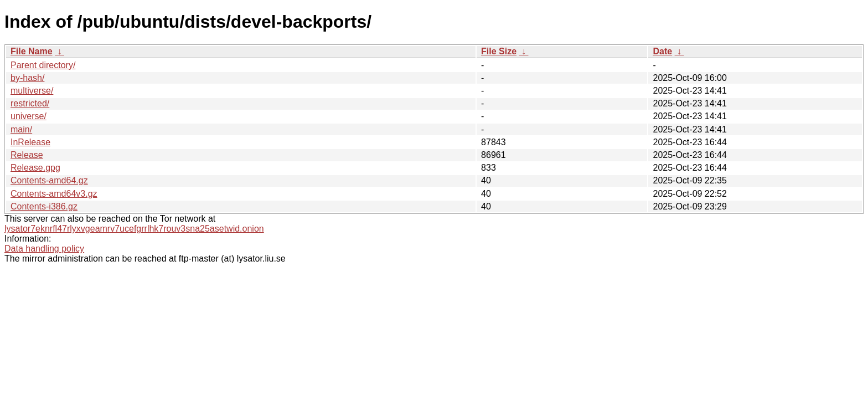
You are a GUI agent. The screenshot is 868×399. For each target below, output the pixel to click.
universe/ (29, 116)
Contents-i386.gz (44, 206)
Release (27, 155)
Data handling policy (44, 249)
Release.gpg (35, 168)
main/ (21, 129)
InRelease (30, 142)
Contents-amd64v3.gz (54, 194)
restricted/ (30, 103)
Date (662, 51)
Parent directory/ (43, 65)
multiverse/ (32, 91)
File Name (32, 51)
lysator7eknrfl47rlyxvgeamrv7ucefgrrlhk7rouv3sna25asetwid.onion (134, 229)
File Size (499, 51)
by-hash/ (27, 78)
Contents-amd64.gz (49, 180)
